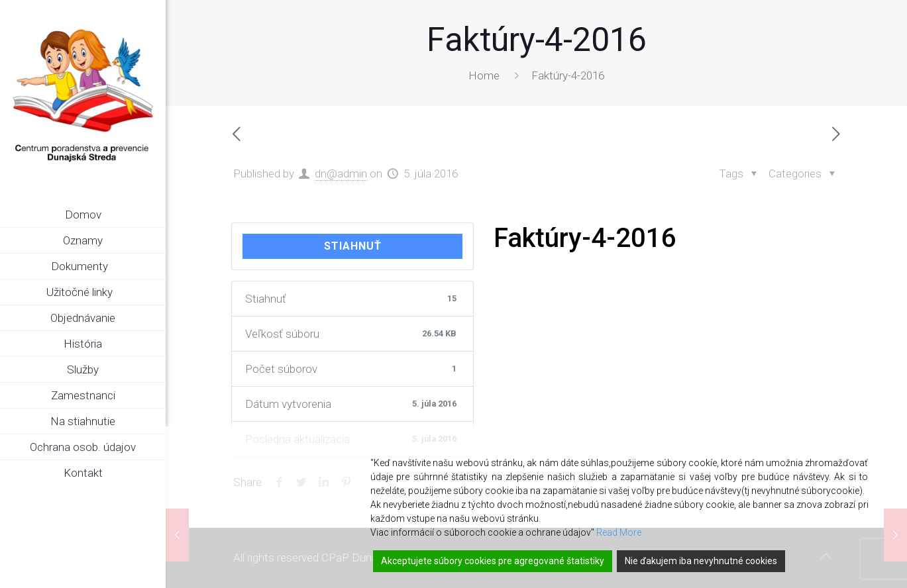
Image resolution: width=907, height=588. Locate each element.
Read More (619, 532)
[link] (156, 267)
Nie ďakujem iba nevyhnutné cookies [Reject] (701, 561)
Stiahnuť (353, 246)
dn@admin (341, 173)
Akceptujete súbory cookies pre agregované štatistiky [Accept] (493, 561)
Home (484, 75)
